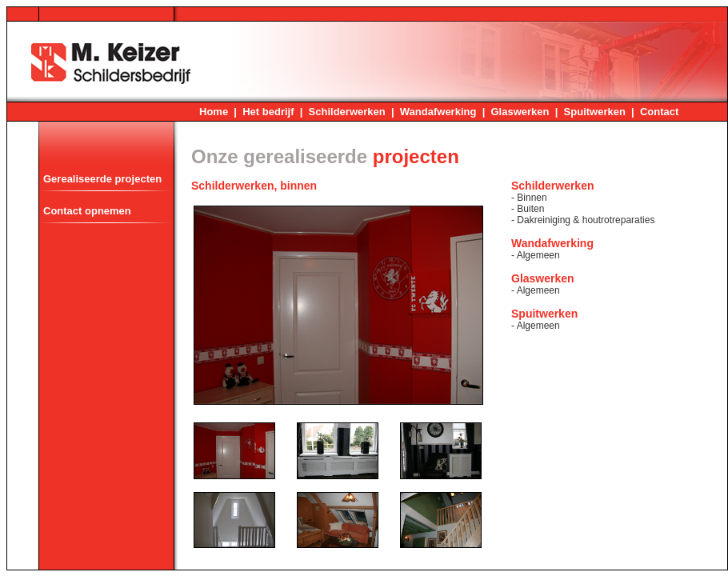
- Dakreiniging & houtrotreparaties (583, 220)
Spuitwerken (595, 112)
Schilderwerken (347, 112)
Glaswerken (520, 112)
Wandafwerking (438, 112)
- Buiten (528, 209)
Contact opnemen (87, 211)
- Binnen (529, 198)
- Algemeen (536, 255)
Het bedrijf (268, 112)
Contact (659, 112)
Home (214, 112)
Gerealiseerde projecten (102, 179)
